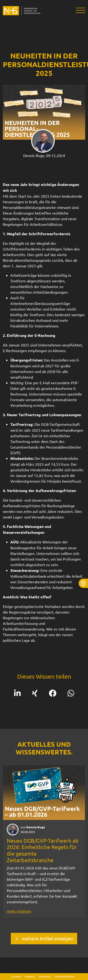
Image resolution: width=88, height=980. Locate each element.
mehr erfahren (19, 911)
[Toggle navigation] (79, 11)
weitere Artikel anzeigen (44, 939)
